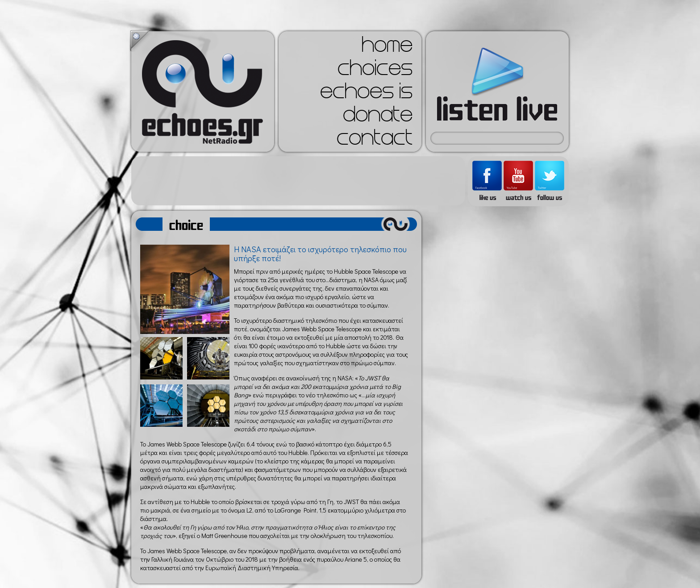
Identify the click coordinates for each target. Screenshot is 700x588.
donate (378, 117)
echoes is (366, 94)
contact (375, 140)
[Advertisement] (298, 181)
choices (375, 71)
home (387, 47)
